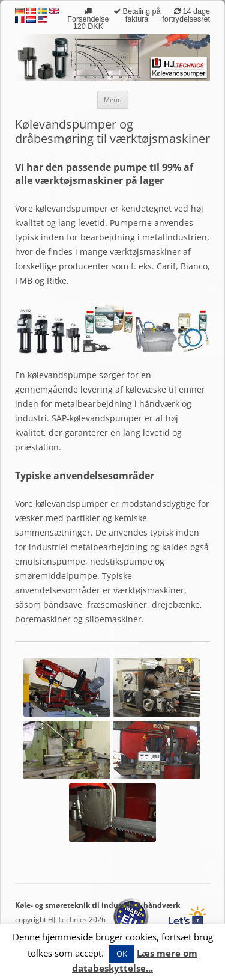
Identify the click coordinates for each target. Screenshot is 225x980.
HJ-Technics (67, 920)
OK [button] (122, 954)
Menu (113, 100)
